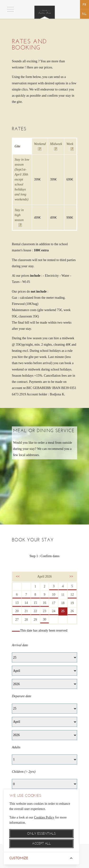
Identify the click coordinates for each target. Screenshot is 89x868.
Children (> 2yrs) (24, 772)
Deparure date (22, 696)
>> (71, 576)
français (85, 5)
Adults (16, 747)
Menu (40, 9)
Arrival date (20, 645)
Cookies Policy (44, 817)
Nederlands (85, 14)
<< (18, 576)
